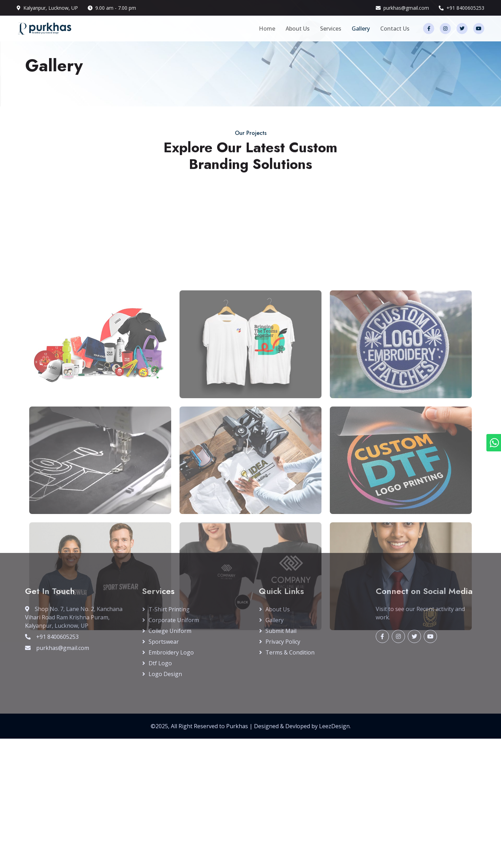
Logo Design (165, 674)
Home (267, 29)
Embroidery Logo (171, 652)
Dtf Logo (160, 663)
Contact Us (395, 29)
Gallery (361, 29)
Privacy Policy (283, 642)
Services (331, 29)
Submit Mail (281, 631)
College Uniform (170, 631)
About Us (298, 29)
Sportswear (164, 642)
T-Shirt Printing (169, 609)
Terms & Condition (290, 652)
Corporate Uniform (174, 620)
